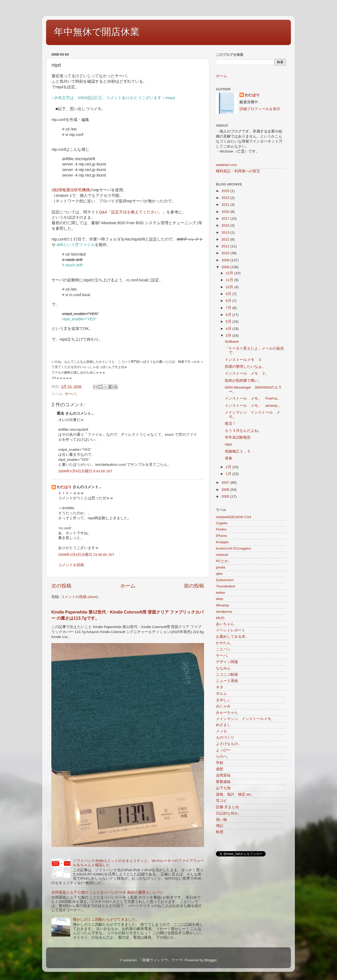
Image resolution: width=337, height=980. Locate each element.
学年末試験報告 (238, 437)
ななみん (223, 668)
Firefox (221, 529)
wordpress (224, 612)
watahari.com (226, 165)
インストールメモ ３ (243, 360)
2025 (226, 191)
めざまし (223, 725)
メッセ (221, 731)
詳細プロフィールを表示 (260, 109)
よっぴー (223, 750)
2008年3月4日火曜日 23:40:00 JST (86, 555)
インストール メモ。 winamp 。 (254, 406)
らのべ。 (223, 756)
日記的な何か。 (229, 813)
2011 (226, 246)
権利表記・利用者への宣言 (238, 171)
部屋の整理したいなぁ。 (245, 367)
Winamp (222, 605)
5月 (229, 322)
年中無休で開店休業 (97, 32)
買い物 (221, 820)
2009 (226, 260)
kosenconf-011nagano (234, 548)
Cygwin (222, 523)
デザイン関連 (227, 662)
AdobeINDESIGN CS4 (234, 517)
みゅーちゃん (227, 712)
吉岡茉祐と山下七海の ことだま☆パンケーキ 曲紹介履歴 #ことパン (107, 892)
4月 (229, 329)
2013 (226, 232)
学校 (220, 763)
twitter (221, 593)
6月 (229, 315)
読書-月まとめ (228, 807)
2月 (229, 467)
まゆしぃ (223, 700)
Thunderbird (226, 586)
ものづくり (225, 738)
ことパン (223, 649)
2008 (226, 267)
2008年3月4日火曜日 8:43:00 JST (85, 471)
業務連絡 (223, 782)
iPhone (221, 536)
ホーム (128, 586)
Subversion (225, 580)
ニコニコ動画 (227, 675)
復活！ (230, 423)
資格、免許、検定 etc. (234, 794)
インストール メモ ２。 (247, 373)
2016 (226, 225)
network (222, 555)
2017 (226, 219)
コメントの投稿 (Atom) (80, 597)
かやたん (223, 643)
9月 (229, 294)
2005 (226, 496)
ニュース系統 (227, 681)
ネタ (220, 687)
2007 (226, 482)
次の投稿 (61, 586)
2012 (226, 239)
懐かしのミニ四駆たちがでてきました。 (106, 920)
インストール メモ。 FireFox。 (253, 398)
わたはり (64, 487)
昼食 (229, 458)
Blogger (211, 960)
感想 (220, 769)
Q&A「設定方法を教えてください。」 (133, 212)
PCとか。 (224, 561)
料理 (220, 832)
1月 (229, 474)
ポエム (221, 694)
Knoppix (222, 542)
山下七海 (223, 788)
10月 (230, 287)
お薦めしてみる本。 (232, 637)
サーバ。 (72, 394)
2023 (226, 198)
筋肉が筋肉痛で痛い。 (243, 381)
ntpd (228, 444)
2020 (226, 212)
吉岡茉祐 (223, 775)
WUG (220, 618)
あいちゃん (225, 624)
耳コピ (221, 801)
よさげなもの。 (229, 744)
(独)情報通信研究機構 (71, 190)
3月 (229, 335)
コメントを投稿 (71, 565)
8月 (229, 301)
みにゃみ (223, 706)
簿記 (220, 826)
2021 (226, 205)
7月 (229, 308)
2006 (226, 490)
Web (220, 599)
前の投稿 (194, 586)
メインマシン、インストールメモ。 (245, 719)
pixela (220, 567)
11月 (230, 280)
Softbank (232, 342)
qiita (219, 574)
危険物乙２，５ (238, 451)
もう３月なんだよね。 (243, 431)
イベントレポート (231, 630)
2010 (226, 253)
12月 (230, 273)
